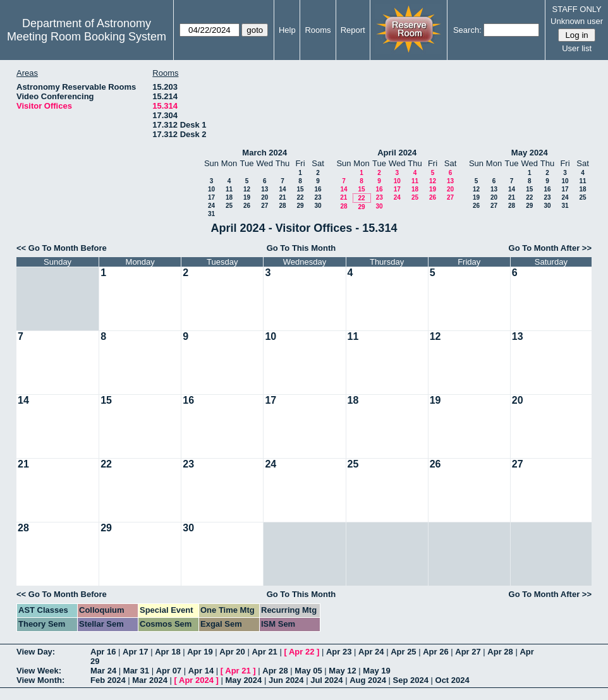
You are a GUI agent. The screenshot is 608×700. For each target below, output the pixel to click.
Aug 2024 (368, 680)
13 (264, 189)
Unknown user (577, 21)
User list (577, 48)
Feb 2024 (108, 680)
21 (282, 197)
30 (318, 206)
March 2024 (264, 153)
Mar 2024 (150, 680)
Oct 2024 (453, 680)
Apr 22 (301, 652)
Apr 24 (371, 652)
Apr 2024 (196, 680)
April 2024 (397, 153)
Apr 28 (500, 652)
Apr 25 (403, 652)
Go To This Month (301, 248)
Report (353, 30)
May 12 (342, 671)
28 (282, 206)
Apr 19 (200, 652)
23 (318, 197)
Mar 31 (136, 671)
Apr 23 (339, 652)
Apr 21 (264, 652)
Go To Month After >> (550, 248)
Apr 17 (135, 652)
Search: (467, 30)
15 (300, 189)
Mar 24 (103, 671)
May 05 (308, 671)
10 (211, 189)
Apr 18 (167, 652)
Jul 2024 (326, 680)
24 (211, 206)
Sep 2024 (411, 680)
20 (264, 197)
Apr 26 (435, 652)
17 (211, 197)
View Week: (39, 671)
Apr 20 (232, 652)
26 (247, 206)
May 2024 (530, 153)
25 (229, 206)
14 (282, 189)
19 (247, 197)
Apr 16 (103, 652)
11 (229, 189)
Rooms (318, 30)
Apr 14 (201, 671)
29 (300, 206)
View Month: (40, 680)
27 (264, 206)
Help (287, 30)
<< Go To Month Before (62, 248)
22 (300, 197)
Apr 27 (468, 652)
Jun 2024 (286, 680)
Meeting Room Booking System (87, 37)
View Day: (36, 652)
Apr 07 (169, 671)
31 (211, 214)
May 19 (376, 671)
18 (229, 197)
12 (247, 189)
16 (318, 189)
